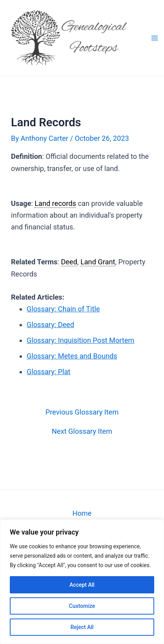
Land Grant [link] (98, 262)
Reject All (82, 627)
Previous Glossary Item (82, 412)
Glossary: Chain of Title (63, 309)
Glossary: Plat (49, 372)
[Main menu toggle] (154, 38)
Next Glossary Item (82, 431)
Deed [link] (69, 262)
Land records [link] (55, 203)
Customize (82, 606)
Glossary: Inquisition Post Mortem (80, 340)
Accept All (82, 585)
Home (82, 513)
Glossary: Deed (50, 325)
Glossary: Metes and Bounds (72, 356)
